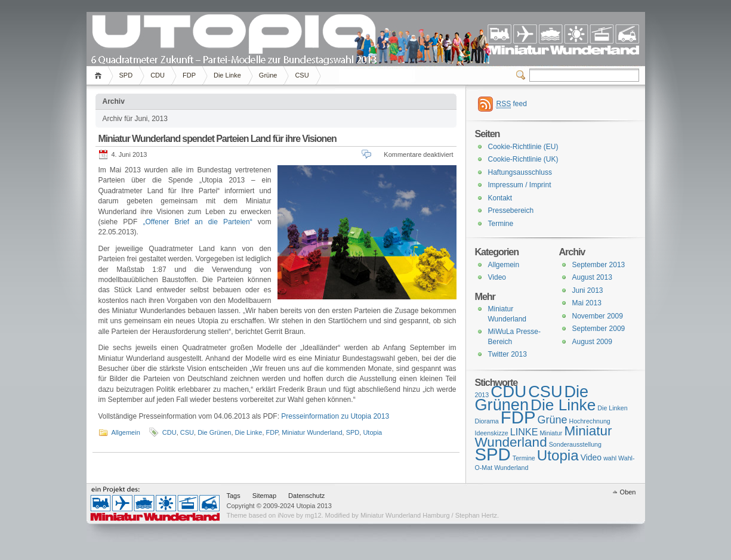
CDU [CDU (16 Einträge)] (508, 392)
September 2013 (599, 265)
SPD (126, 75)
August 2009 (592, 342)
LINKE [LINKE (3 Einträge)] (524, 432)
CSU (302, 75)
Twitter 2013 (508, 354)
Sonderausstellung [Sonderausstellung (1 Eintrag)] (575, 444)
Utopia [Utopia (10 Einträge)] (558, 455)
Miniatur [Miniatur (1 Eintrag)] (551, 433)
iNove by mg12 (299, 515)
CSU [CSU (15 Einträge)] (545, 392)
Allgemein (126, 432)
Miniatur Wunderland (312, 432)
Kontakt (500, 198)
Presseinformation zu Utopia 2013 (335, 416)
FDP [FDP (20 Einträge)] (518, 417)
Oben (628, 492)
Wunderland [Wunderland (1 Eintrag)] (511, 468)
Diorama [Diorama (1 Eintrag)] (487, 421)
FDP (189, 75)
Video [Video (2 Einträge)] (591, 457)
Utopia (372, 432)
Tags (234, 496)
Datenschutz (306, 496)
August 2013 (592, 277)
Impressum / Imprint (520, 185)
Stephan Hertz (476, 515)
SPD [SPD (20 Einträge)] (493, 454)
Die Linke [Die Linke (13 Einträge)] (563, 405)
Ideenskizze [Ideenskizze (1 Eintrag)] (492, 433)
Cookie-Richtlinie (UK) (523, 159)
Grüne (268, 75)
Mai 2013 (587, 303)
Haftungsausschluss (520, 172)
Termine (501, 224)
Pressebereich (511, 211)
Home (100, 75)
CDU (158, 75)
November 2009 (598, 316)
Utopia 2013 (233, 36)
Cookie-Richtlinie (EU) (523, 147)
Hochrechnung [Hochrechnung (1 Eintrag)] (589, 421)
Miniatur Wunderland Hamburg (155, 504)
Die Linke (227, 75)
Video (497, 277)
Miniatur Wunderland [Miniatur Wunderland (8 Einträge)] (544, 437)
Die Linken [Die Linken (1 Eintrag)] (612, 408)
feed (512, 104)
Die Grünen (214, 432)
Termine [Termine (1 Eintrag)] (524, 458)
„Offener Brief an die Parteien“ (198, 222)
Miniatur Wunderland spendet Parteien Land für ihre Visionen (218, 139)
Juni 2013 (588, 290)
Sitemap (264, 496)
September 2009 (599, 329)
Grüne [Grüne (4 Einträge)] (552, 420)
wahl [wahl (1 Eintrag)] (610, 458)
